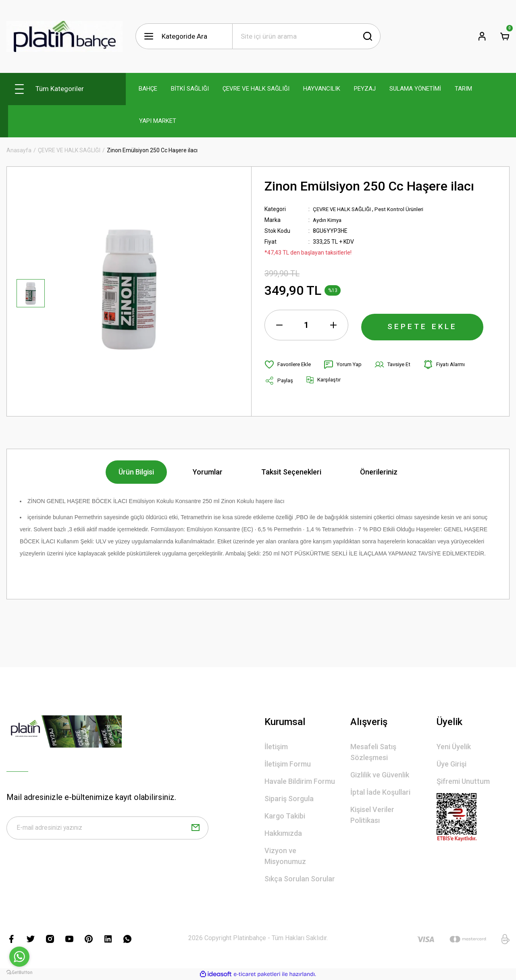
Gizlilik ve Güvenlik (380, 775)
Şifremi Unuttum (463, 781)
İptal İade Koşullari (380, 792)
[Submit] (196, 829)
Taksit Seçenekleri (291, 472)
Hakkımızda (283, 833)
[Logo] (64, 36)
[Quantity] (306, 325)
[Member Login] (482, 36)
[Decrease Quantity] (279, 325)
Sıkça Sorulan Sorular (300, 879)
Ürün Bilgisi (136, 472)
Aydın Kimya (329, 220)
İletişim (276, 747)
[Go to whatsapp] (19, 957)
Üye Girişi (451, 764)
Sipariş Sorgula (289, 799)
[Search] (306, 36)
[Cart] (505, 36)
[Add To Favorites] (289, 365)
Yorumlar (208, 472)
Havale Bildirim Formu (300, 781)
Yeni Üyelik (454, 747)
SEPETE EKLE (422, 325)
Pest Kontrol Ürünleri (405, 209)
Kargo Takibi (285, 816)
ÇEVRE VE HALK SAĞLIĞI (344, 209)
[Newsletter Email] (107, 829)
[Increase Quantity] (333, 325)
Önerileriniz (379, 472)
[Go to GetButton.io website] (19, 972)
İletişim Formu (288, 764)
